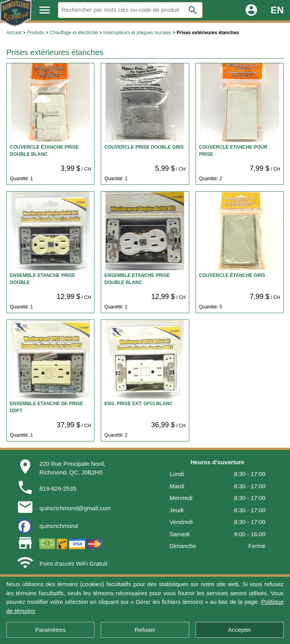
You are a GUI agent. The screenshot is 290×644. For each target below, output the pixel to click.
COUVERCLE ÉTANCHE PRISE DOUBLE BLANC (44, 151)
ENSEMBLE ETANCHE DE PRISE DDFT (46, 407)
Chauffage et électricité (74, 33)
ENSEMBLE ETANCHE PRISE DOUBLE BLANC (137, 279)
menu (45, 10)
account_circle (251, 10)
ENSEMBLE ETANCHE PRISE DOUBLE (42, 279)
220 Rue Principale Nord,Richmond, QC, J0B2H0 (72, 468)
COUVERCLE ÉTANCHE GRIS (232, 275)
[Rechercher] (130, 10)
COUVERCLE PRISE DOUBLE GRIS (144, 147)
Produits (35, 33)
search (193, 10)
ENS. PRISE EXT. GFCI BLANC (138, 404)
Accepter (239, 630)
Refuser (145, 630)
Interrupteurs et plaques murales (137, 33)
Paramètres (50, 630)
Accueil (14, 33)
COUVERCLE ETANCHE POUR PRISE (233, 151)
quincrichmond (59, 526)
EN (277, 10)
